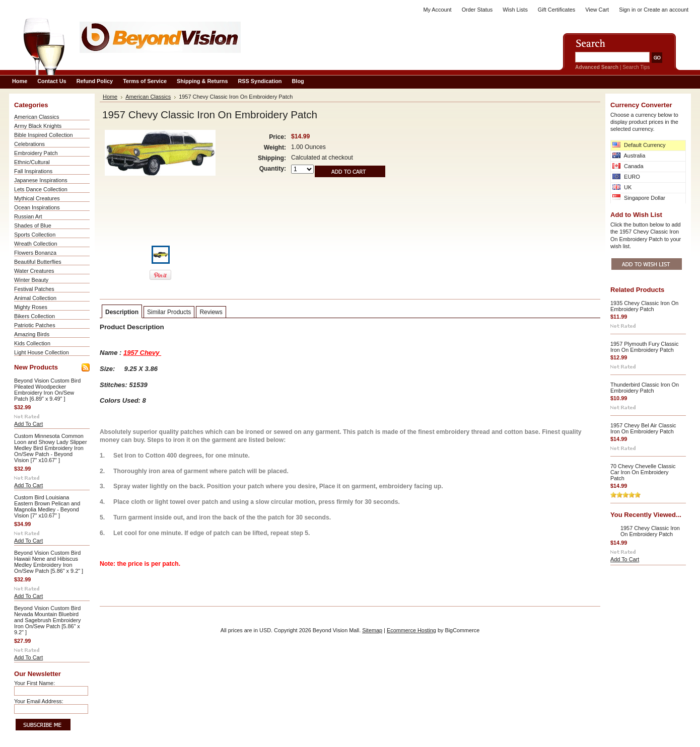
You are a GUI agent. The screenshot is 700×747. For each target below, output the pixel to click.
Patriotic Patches (35, 325)
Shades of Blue (33, 226)
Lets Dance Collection (41, 189)
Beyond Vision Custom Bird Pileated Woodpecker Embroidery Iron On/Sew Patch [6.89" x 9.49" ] (47, 390)
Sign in (627, 10)
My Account (437, 10)
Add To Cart (28, 424)
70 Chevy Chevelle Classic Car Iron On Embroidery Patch (643, 472)
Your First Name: (34, 683)
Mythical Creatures (37, 198)
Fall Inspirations (33, 171)
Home (110, 97)
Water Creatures (34, 271)
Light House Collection (42, 352)
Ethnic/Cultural (32, 162)
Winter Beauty (31, 280)
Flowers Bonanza (35, 253)
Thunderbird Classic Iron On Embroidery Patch (645, 388)
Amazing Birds (32, 334)
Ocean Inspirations (37, 207)
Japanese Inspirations (41, 180)
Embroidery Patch (36, 153)
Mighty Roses (31, 307)
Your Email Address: (39, 701)
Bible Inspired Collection (44, 135)
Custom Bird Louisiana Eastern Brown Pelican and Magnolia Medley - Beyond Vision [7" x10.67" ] (47, 506)
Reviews (211, 312)
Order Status (477, 10)
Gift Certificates (556, 10)
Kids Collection (32, 343)
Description (122, 312)
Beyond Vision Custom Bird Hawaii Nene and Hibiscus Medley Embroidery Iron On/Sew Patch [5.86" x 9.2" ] (49, 562)
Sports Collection (35, 235)
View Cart (597, 10)
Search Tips (636, 67)
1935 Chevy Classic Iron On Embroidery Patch (644, 306)
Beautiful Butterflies (38, 262)
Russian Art (28, 216)
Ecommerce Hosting (411, 630)
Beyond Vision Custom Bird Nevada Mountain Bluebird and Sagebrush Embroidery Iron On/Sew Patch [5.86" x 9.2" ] (47, 620)
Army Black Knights (38, 126)
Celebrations (29, 144)
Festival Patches (34, 289)
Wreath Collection (36, 244)
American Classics (37, 117)
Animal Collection (35, 298)
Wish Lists (515, 10)
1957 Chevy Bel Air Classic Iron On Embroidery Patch (643, 428)
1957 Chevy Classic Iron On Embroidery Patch (650, 531)
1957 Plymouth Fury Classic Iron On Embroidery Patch (644, 347)
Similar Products (169, 312)
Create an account (666, 10)
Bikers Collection (34, 316)
